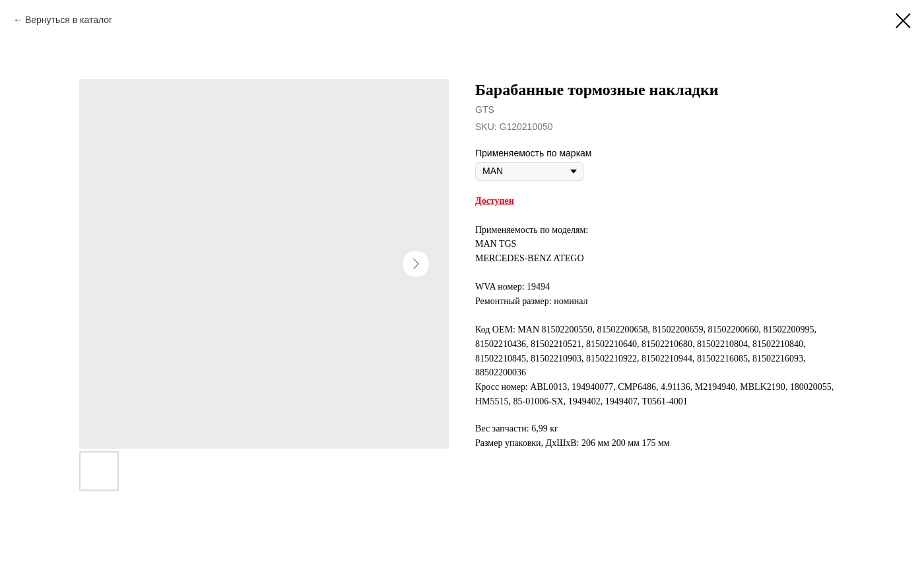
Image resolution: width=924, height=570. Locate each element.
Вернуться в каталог (69, 20)
